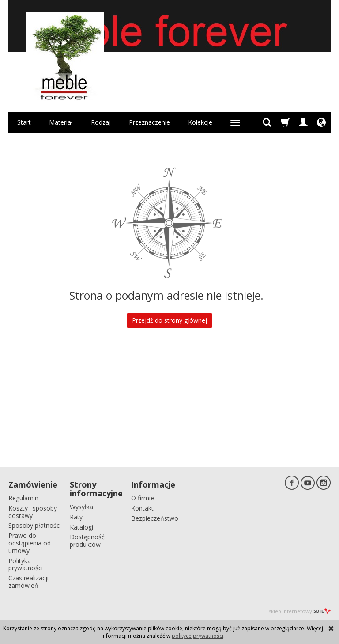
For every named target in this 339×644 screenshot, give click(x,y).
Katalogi (81, 527)
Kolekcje (200, 122)
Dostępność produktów (87, 541)
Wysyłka (81, 507)
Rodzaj (101, 122)
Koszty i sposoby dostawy (33, 512)
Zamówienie (33, 484)
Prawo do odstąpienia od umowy (30, 543)
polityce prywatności (198, 636)
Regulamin (23, 498)
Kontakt (142, 508)
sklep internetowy (300, 611)
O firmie (143, 498)
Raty (76, 517)
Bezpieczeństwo (155, 518)
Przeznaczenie (149, 122)
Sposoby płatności (35, 525)
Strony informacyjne (96, 489)
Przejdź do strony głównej (169, 320)
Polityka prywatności (26, 564)
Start (24, 122)
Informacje (153, 484)
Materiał (61, 122)
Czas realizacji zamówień (28, 582)
